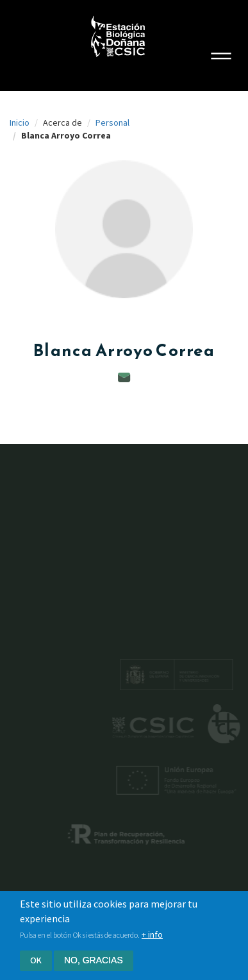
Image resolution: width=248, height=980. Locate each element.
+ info (152, 934)
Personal (112, 122)
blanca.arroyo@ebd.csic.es (124, 377)
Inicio (20, 122)
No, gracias (94, 960)
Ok (36, 960)
